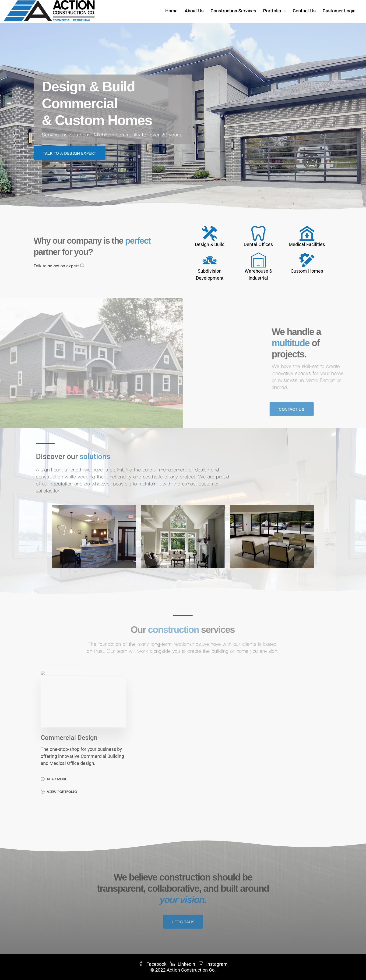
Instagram (213, 964)
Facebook (153, 964)
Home (171, 11)
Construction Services (233, 11)
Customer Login (339, 11)
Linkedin (183, 964)
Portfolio (272, 11)
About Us (194, 11)
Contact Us (304, 11)
